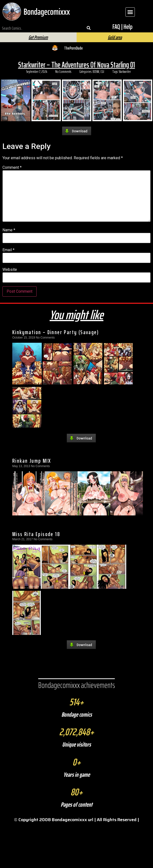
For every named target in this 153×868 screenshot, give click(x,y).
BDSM (96, 72)
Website (10, 270)
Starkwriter (125, 72)
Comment (12, 168)
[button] (130, 12)
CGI (102, 72)
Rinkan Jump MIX (32, 461)
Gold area (115, 37)
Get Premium (38, 37)
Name (9, 230)
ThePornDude (73, 48)
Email (8, 250)
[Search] (89, 28)
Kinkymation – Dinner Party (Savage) (56, 332)
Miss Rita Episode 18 (36, 534)
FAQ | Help (122, 27)
